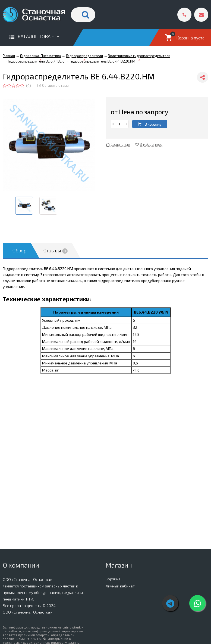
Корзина (113, 579)
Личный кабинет (120, 586)
